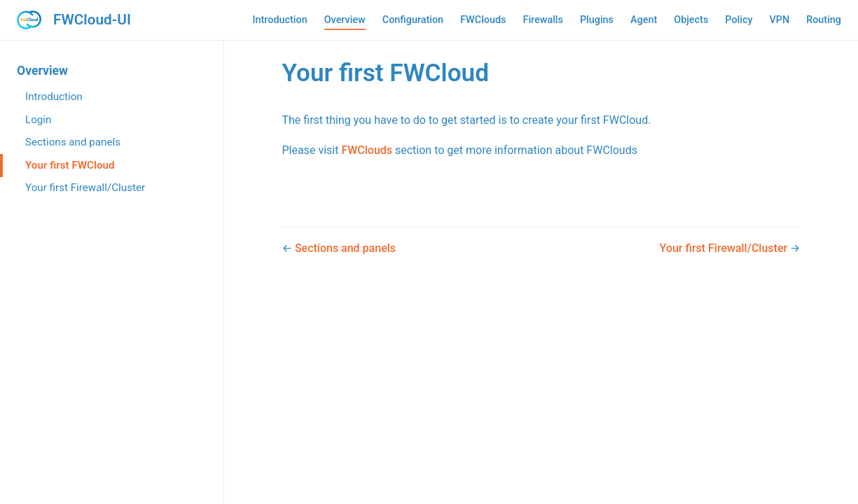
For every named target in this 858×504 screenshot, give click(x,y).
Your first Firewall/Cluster (85, 188)
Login (38, 120)
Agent (644, 20)
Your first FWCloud (70, 165)
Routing (824, 20)
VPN (779, 20)
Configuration (413, 20)
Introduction (279, 20)
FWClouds (483, 20)
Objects (691, 20)
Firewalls (542, 20)
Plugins (597, 20)
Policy (739, 20)
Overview (345, 20)
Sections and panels (73, 142)
